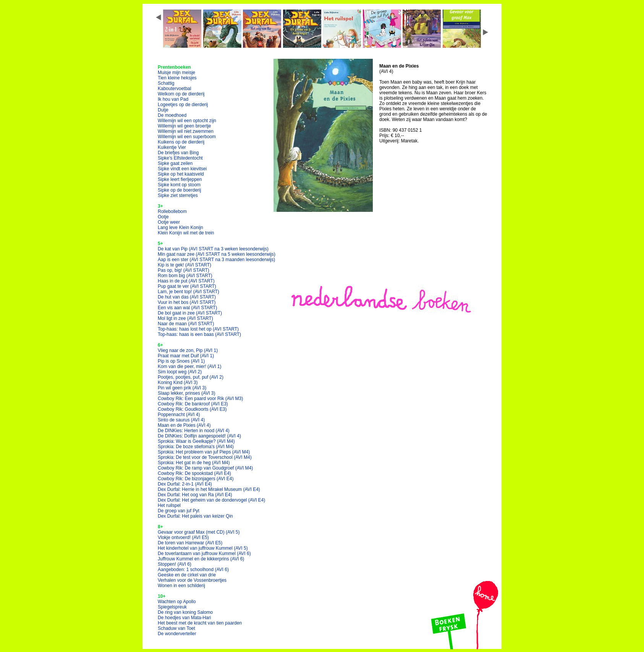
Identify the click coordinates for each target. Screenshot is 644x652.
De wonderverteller (177, 634)
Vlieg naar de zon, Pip (188, 350)
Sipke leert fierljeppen (180, 179)
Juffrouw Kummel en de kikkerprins (201, 559)
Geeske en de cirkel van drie (187, 575)
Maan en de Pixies (184, 425)
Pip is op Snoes (181, 361)
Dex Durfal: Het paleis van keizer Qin (195, 516)
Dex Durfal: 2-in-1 (185, 484)
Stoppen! (175, 564)
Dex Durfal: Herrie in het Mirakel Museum (209, 489)
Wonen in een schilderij (181, 586)
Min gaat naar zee (217, 254)
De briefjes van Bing (178, 153)
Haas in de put (186, 281)
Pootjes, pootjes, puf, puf (191, 377)
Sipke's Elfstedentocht (180, 158)
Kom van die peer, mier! (190, 366)
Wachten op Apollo (177, 602)
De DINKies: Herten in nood (194, 431)
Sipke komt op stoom (179, 185)
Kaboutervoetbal (174, 89)
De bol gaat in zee (190, 313)
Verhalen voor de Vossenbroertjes (192, 580)
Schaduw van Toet (176, 628)
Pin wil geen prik (182, 388)
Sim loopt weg (180, 372)
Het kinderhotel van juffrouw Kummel (203, 548)
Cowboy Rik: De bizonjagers (196, 479)
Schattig (166, 83)
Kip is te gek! (184, 265)
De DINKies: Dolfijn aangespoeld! (199, 436)
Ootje (163, 217)
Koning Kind (178, 382)
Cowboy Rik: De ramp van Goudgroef (205, 468)
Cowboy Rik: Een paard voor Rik (200, 399)
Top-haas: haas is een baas (199, 334)
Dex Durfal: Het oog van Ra (195, 495)
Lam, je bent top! (189, 292)
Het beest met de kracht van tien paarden (200, 623)
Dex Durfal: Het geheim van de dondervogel (211, 500)
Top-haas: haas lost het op (198, 329)
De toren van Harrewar (190, 543)
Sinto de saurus (181, 420)
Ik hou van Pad (173, 99)
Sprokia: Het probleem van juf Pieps (204, 452)
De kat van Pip (213, 249)
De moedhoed (172, 115)
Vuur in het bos (187, 302)
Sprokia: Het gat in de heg (194, 463)
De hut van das (187, 297)
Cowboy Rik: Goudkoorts (192, 409)
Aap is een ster (216, 260)
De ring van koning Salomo (185, 612)
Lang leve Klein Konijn (180, 228)
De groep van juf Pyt (179, 511)
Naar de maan (186, 324)
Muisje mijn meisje (176, 73)
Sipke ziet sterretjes (178, 195)
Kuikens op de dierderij (181, 142)
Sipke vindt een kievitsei (182, 169)
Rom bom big (185, 276)
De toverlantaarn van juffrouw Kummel (204, 554)
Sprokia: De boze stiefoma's (196, 447)
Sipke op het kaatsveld (181, 174)
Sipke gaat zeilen (175, 163)
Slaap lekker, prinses (187, 393)
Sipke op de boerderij (179, 190)
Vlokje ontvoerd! (183, 537)
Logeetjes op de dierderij (183, 105)
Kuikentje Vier (172, 147)
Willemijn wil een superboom (187, 137)
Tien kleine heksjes (177, 78)
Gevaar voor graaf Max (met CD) (199, 532)
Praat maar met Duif (186, 356)
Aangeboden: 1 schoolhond (193, 570)
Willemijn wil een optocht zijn (187, 121)
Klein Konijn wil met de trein (186, 233)
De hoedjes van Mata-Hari (184, 618)
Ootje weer (169, 222)
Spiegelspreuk (172, 607)
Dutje (163, 110)
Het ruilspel (169, 505)
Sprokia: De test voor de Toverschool (205, 457)
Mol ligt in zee (185, 318)
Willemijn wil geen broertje (184, 126)
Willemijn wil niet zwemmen (186, 131)
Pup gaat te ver (187, 286)
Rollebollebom (172, 211)
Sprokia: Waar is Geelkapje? (196, 441)
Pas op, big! (184, 270)
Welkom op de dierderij (181, 94)
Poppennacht (179, 415)
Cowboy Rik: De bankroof (193, 404)
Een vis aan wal (187, 308)
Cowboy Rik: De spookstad (194, 473)
